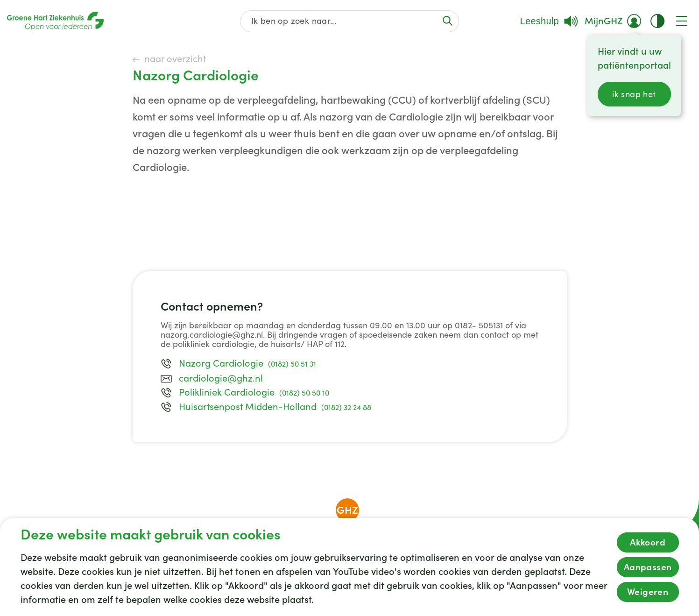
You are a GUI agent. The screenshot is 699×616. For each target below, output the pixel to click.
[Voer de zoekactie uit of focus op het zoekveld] (447, 21)
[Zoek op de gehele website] (349, 21)
